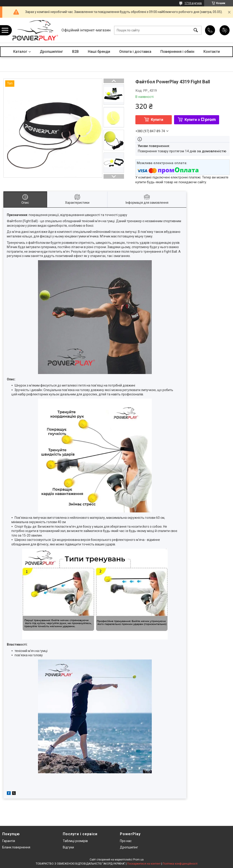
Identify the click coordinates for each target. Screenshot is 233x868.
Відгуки (68, 847)
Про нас (126, 841)
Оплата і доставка (135, 52)
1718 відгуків (193, 3)
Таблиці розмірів (75, 841)
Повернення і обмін (177, 52)
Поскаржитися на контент (144, 864)
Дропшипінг (129, 847)
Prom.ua (138, 860)
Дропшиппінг (51, 52)
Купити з (200, 120)
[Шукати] (196, 30)
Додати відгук (225, 30)
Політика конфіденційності (180, 864)
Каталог (20, 52)
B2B (75, 52)
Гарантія (9, 841)
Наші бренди (99, 52)
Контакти (212, 52)
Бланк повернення (16, 847)
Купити (157, 120)
